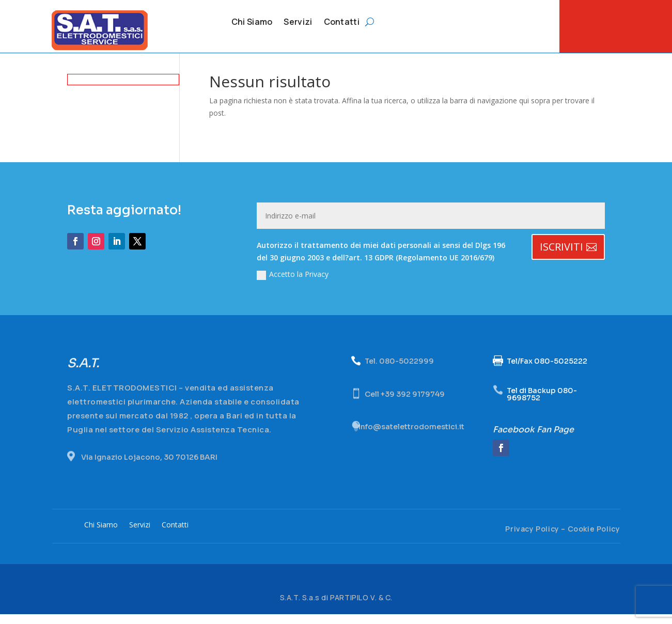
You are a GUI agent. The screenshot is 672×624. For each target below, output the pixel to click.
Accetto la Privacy (293, 284)
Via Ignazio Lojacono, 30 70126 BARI (149, 466)
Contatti (342, 23)
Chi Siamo (252, 23)
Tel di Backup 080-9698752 (542, 403)
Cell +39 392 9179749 (405, 403)
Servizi (298, 23)
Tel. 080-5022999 (399, 371)
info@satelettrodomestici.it (411, 436)
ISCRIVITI (561, 256)
